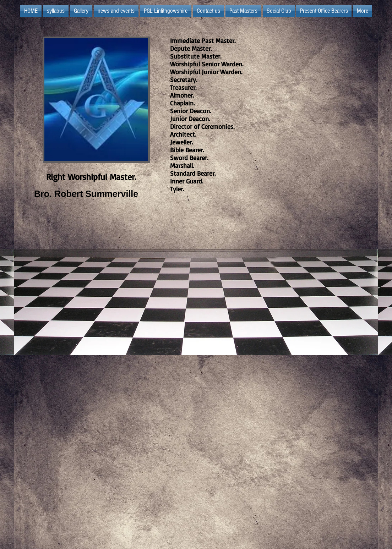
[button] (166, 11)
